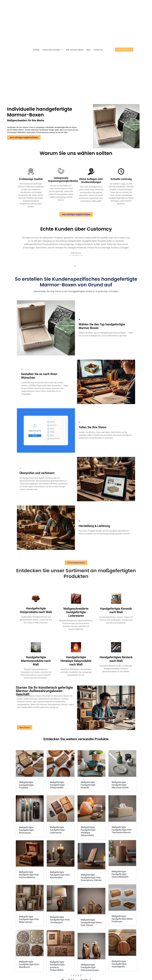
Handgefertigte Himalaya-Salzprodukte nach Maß (76, 664)
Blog (89, 50)
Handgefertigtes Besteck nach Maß (116, 662)
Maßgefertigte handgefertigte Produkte (26, 788)
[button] (75, 269)
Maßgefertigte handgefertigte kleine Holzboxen (122, 922)
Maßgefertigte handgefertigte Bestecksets (26, 833)
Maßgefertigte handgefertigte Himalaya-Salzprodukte (88, 834)
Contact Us (98, 50)
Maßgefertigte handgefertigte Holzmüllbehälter (120, 877)
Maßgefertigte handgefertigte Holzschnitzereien (90, 970)
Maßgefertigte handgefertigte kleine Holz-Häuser (91, 925)
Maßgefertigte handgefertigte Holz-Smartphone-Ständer (91, 880)
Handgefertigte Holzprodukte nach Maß (36, 613)
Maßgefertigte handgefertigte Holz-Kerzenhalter (60, 878)
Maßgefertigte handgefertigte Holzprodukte (57, 788)
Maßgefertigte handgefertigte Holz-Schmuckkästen (29, 878)
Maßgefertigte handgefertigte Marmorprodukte (120, 788)
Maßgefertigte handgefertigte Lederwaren (57, 833)
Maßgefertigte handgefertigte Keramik (88, 788)
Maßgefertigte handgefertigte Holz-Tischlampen (60, 923)
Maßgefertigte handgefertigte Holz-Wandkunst (29, 968)
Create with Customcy (53, 50)
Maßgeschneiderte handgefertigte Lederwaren (76, 615)
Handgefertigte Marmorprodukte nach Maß (36, 664)
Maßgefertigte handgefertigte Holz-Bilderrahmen (29, 923)
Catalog (36, 50)
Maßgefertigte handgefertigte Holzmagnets (119, 967)
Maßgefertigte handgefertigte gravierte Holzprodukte (57, 969)
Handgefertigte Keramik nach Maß (116, 614)
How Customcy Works (75, 50)
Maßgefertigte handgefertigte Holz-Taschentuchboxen (122, 833)
